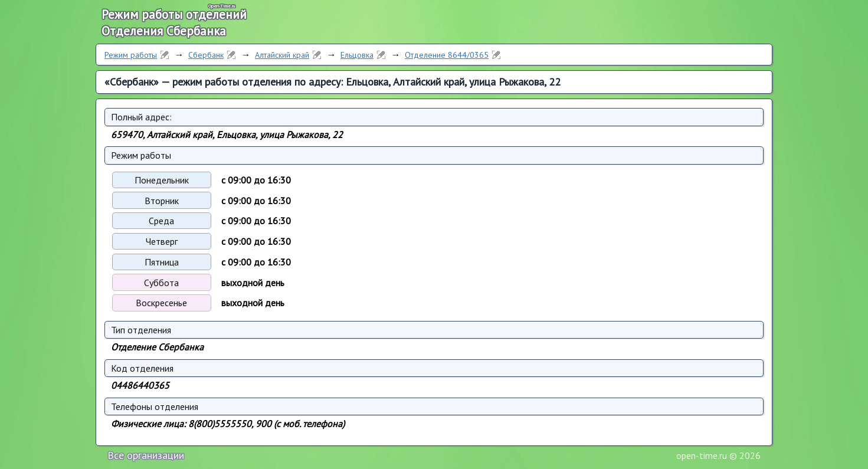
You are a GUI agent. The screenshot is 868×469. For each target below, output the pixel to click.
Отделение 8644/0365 (447, 55)
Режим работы (131, 55)
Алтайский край (282, 55)
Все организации (146, 455)
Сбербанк (206, 55)
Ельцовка (357, 55)
